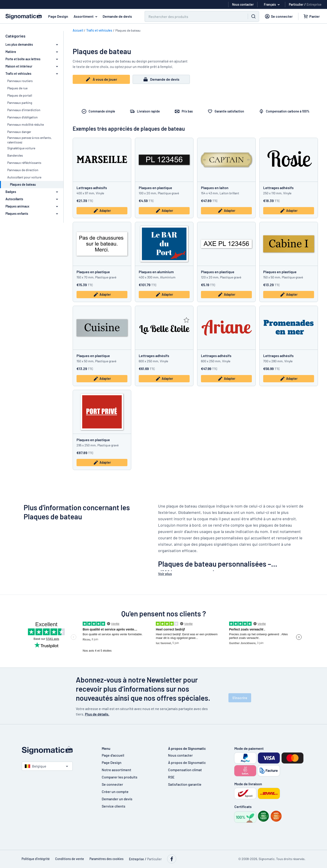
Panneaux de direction (23, 170)
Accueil (78, 30)
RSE (171, 777)
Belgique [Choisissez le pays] (36, 766)
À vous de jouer (101, 79)
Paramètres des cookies (107, 859)
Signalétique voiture (21, 148)
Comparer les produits (120, 777)
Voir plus (165, 574)
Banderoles (15, 155)
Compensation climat (185, 770)
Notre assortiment (116, 770)
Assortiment (86, 16)
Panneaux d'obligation (22, 117)
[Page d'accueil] (57, 750)
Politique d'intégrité (36, 859)
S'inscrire (240, 698)
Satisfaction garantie (185, 784)
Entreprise (314, 4)
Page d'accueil (113, 755)
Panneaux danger (19, 132)
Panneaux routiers (20, 81)
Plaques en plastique (155, 188)
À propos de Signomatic (187, 762)
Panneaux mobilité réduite (26, 124)
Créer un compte (115, 792)
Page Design (58, 16)
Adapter (102, 211)
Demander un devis (117, 799)
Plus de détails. (97, 714)
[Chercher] (194, 16)
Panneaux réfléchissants (24, 163)
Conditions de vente (70, 859)
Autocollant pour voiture (24, 177)
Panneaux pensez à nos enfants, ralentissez (30, 140)
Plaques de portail (20, 95)
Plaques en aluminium (156, 272)
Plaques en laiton (215, 188)
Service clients (114, 806)
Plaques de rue (17, 88)
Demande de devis (117, 16)
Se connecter (112, 784)
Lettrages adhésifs (92, 188)
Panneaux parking (20, 103)
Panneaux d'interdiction (24, 110)
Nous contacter (180, 755)
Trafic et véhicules (99, 30)
